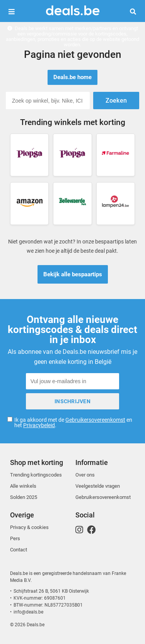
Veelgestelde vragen (98, 486)
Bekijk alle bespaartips (73, 274)
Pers (15, 538)
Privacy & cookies (29, 527)
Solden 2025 (24, 497)
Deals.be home (72, 77)
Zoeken (136, 12)
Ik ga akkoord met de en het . (73, 423)
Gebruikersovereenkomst (95, 420)
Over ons (85, 475)
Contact (19, 550)
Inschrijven (72, 401)
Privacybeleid (39, 425)
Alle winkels (23, 486)
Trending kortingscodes (36, 475)
